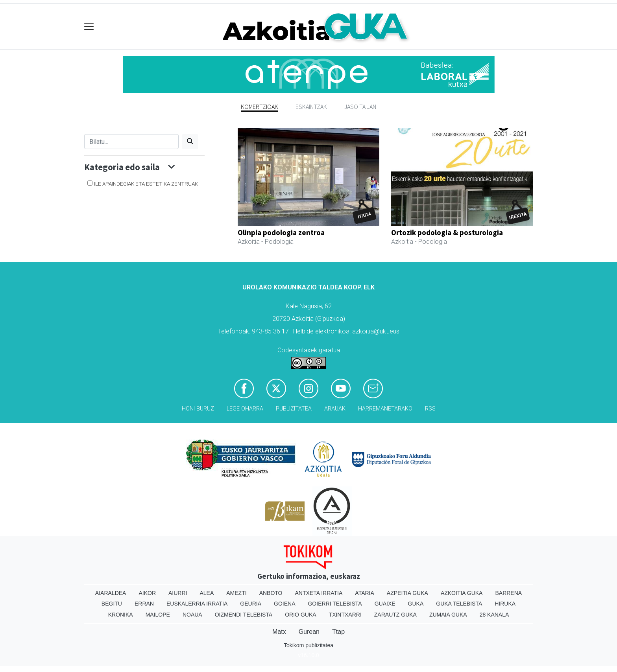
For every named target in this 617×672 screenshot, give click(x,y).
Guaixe (385, 604)
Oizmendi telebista (244, 615)
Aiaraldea (111, 593)
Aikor (147, 593)
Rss (430, 409)
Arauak (335, 409)
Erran (144, 604)
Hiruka (505, 604)
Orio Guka (300, 615)
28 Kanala (494, 615)
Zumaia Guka (448, 615)
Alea (207, 593)
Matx (279, 632)
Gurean (309, 632)
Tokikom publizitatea (308, 645)
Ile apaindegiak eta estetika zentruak (146, 184)
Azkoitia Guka (462, 593)
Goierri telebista (335, 604)
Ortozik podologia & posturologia (447, 232)
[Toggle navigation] (89, 27)
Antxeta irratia (319, 593)
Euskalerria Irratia (197, 604)
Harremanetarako (385, 409)
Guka (416, 604)
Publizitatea (294, 409)
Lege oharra (245, 409)
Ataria (365, 593)
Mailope (158, 615)
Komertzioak (260, 107)
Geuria (251, 604)
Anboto (271, 593)
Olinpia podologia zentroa (281, 232)
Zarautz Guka (395, 615)
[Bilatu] (131, 142)
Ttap (338, 632)
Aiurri (178, 593)
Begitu (112, 604)
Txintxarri (345, 615)
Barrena (508, 593)
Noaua (192, 615)
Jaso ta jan (360, 107)
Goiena (284, 604)
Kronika (121, 615)
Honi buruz (198, 409)
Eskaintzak (311, 107)
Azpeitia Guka (407, 593)
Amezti (236, 593)
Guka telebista (459, 604)
